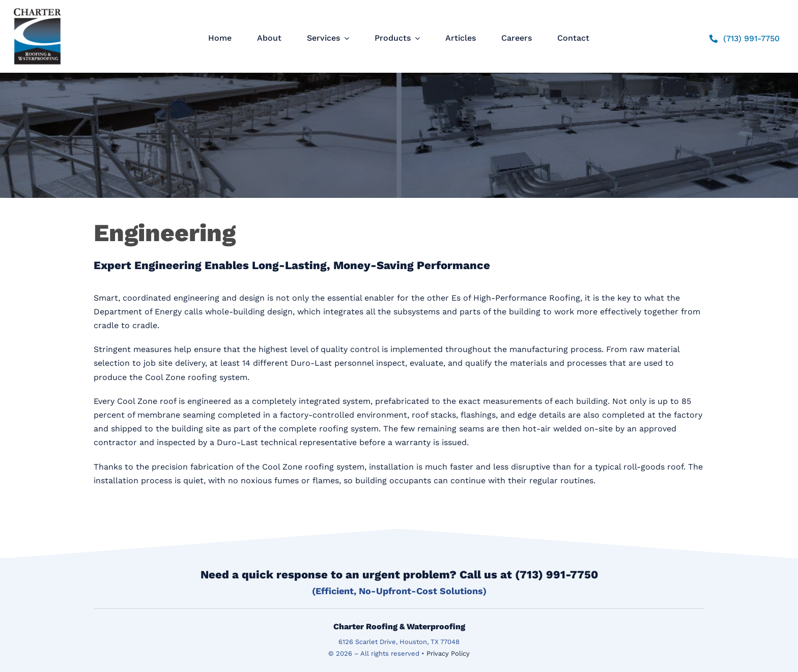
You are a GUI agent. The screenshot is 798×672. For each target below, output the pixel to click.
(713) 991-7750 (557, 575)
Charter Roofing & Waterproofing (399, 626)
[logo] (37, 8)
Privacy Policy (448, 653)
